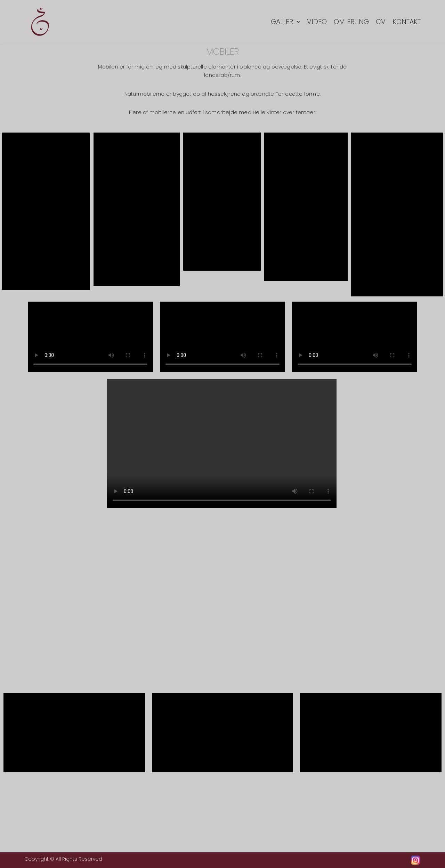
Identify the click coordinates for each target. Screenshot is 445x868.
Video (317, 22)
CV (381, 22)
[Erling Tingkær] (40, 22)
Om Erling (351, 22)
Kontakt (407, 22)
